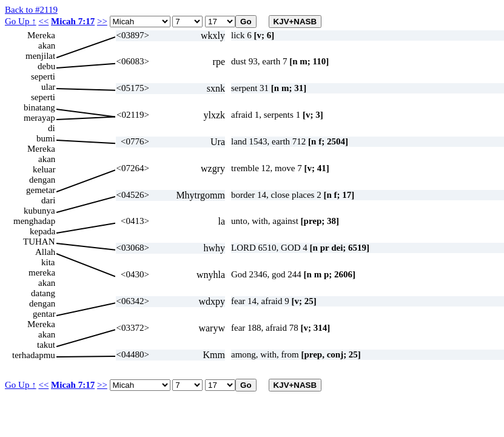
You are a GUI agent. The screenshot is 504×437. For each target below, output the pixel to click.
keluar (44, 169)
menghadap (34, 221)
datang (43, 293)
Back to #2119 (31, 10)
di (52, 128)
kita (48, 262)
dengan (42, 180)
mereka (42, 273)
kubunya (39, 211)
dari (48, 200)
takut (46, 345)
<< (43, 21)
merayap (39, 118)
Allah (45, 252)
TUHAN (39, 242)
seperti (43, 76)
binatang (39, 107)
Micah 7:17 (73, 21)
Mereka (41, 35)
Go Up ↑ (21, 21)
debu (46, 66)
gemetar (41, 190)
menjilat (40, 56)
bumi (46, 138)
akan (47, 46)
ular (48, 87)
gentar (44, 314)
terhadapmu (34, 355)
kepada (42, 231)
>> (102, 21)
